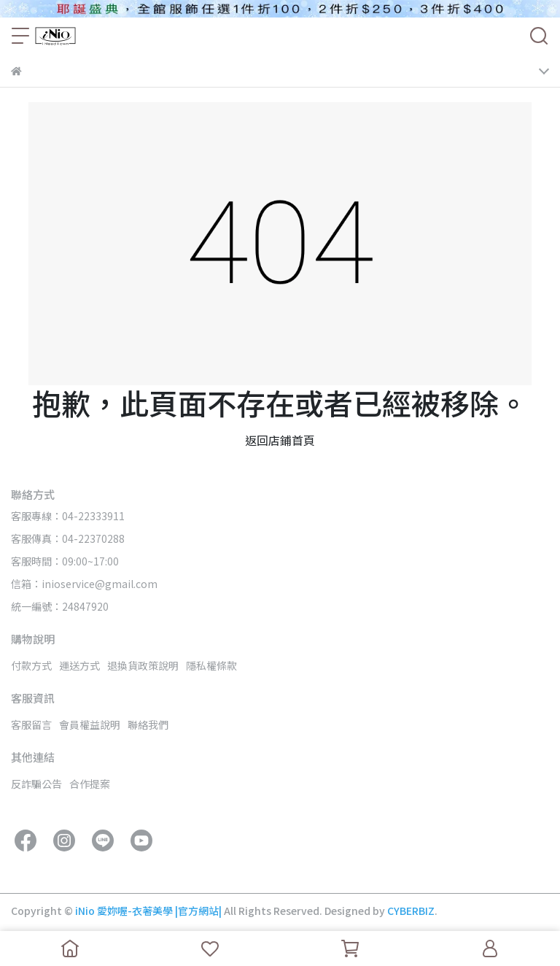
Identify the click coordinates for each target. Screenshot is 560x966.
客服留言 (31, 724)
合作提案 (90, 784)
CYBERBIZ (411, 911)
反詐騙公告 (36, 784)
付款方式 (31, 665)
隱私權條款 (211, 665)
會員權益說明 (90, 724)
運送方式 (79, 665)
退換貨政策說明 (143, 665)
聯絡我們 (148, 724)
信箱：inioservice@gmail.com (84, 584)
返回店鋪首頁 (280, 440)
